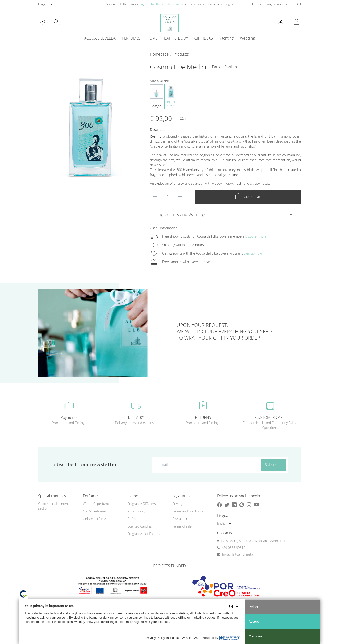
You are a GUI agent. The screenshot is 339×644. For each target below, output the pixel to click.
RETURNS (203, 417)
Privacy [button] (177, 504)
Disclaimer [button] (180, 519)
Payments (69, 417)
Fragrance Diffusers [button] (142, 504)
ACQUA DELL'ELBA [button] (100, 38)
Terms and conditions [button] (188, 511)
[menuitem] (226, 38)
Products (181, 54)
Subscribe (273, 465)
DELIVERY (136, 417)
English (43, 4)
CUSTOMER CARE (270, 417)
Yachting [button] (226, 38)
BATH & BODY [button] (176, 38)
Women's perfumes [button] (97, 504)
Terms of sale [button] (182, 526)
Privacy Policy (155, 638)
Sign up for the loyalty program (162, 4)
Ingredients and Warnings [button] (182, 214)
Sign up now (253, 253)
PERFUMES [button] (131, 38)
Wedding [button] (247, 38)
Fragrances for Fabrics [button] (144, 534)
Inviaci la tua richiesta (238, 554)
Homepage (159, 54)
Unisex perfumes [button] (95, 519)
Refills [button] (132, 519)
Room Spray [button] (136, 511)
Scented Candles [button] (140, 526)
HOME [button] (152, 38)
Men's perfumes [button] (95, 511)
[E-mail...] (205, 464)
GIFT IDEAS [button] (204, 38)
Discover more (256, 236)
